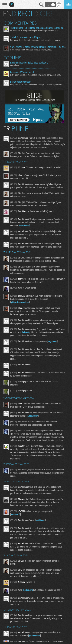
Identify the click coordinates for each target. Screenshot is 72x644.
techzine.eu (24, 225)
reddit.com (40, 520)
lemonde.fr (15, 514)
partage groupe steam (21, 82)
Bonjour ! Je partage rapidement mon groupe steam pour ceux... (37, 84)
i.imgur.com (33, 416)
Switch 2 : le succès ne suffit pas (25, 37)
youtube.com (35, 636)
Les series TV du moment (22, 72)
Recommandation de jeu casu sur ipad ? (29, 63)
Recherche (41, 5)
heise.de (26, 332)
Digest (45, 14)
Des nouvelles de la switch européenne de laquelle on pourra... (36, 40)
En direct (18, 14)
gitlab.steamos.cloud (20, 302)
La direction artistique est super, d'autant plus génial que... (35, 31)
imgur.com (52, 341)
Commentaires (20, 23)
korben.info (28, 590)
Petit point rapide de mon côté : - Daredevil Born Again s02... (36, 75)
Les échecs (15, 65)
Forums (12, 58)
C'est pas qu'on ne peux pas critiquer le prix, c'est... (31, 50)
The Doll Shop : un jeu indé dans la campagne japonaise (37, 28)
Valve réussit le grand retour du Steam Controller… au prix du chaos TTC (38, 47)
